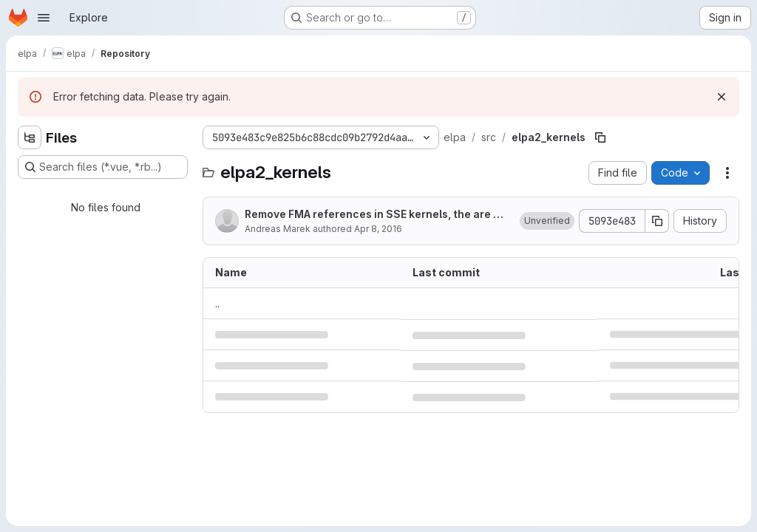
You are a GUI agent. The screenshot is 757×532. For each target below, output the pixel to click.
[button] (547, 221)
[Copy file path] (600, 137)
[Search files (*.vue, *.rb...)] (103, 167)
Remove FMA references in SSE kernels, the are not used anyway (376, 215)
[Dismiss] (722, 97)
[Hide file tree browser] (30, 137)
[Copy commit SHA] (657, 221)
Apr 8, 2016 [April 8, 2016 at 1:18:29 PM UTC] (378, 229)
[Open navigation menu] (44, 18)
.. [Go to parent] (217, 303)
